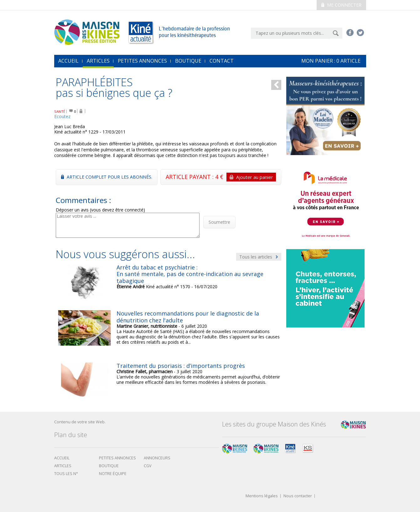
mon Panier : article (331, 61)
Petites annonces (142, 61)
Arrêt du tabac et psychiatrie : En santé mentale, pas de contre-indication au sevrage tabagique (190, 274)
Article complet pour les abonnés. (107, 177)
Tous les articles (259, 257)
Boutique (188, 61)
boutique (109, 466)
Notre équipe (113, 474)
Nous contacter (298, 496)
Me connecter (341, 5)
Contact (222, 61)
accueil (68, 61)
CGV (148, 466)
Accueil (62, 458)
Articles (98, 61)
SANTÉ (60, 111)
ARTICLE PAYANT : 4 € (221, 177)
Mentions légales (262, 496)
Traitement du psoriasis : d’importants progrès (181, 366)
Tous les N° (66, 474)
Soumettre (219, 222)
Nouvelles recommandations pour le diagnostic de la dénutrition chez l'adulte (188, 317)
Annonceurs (157, 458)
